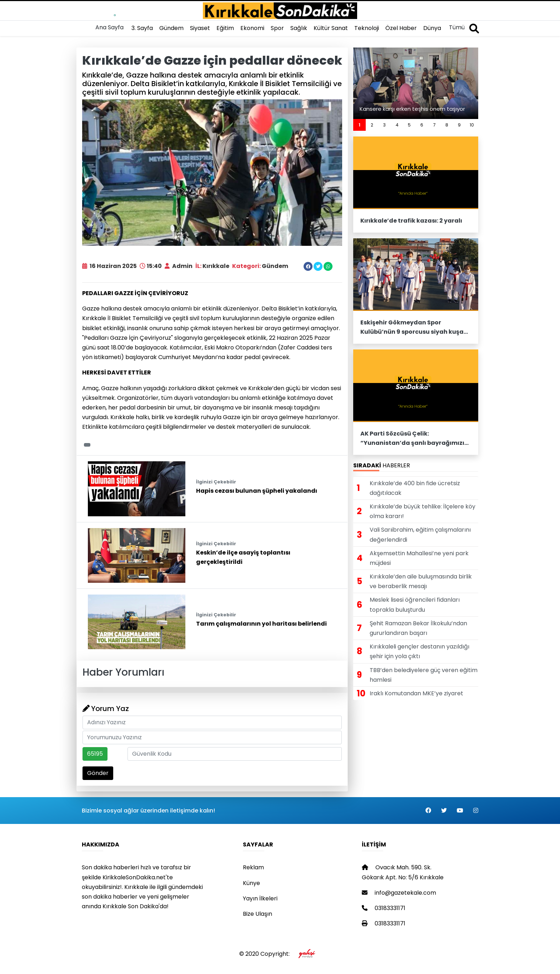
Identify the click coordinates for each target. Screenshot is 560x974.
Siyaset (200, 28)
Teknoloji (367, 28)
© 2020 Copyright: (280, 954)
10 (472, 125)
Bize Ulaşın (257, 914)
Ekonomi (252, 28)
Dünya (432, 28)
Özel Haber (401, 28)
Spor (277, 28)
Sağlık (299, 28)
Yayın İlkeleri (260, 898)
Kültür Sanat (331, 28)
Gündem (171, 28)
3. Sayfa (142, 28)
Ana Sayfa (109, 27)
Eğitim (225, 28)
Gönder (98, 773)
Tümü (457, 27)
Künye (251, 883)
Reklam (253, 867)
